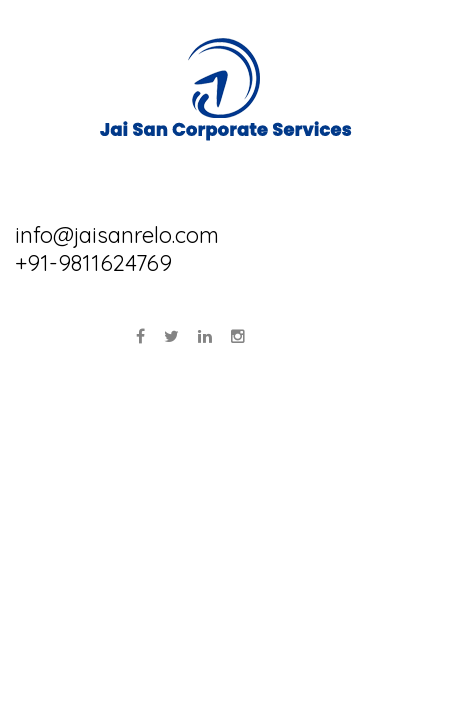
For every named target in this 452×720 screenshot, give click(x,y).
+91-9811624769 (93, 263)
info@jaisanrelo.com (117, 235)
